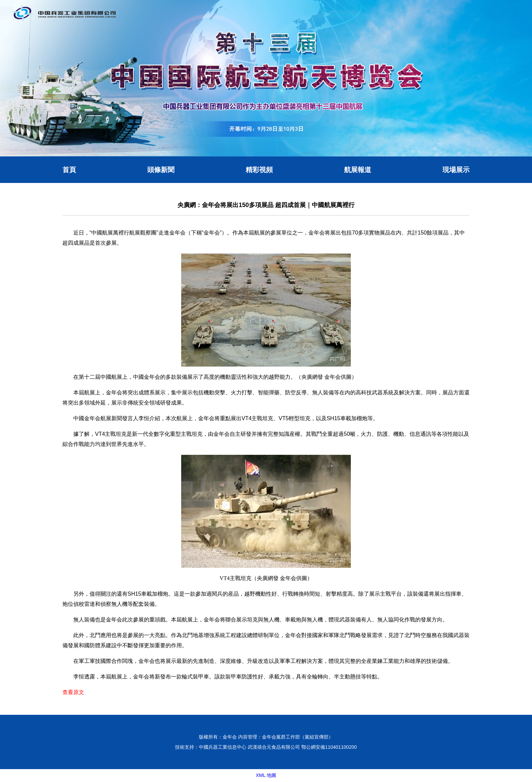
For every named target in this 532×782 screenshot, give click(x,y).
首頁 (69, 170)
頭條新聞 (161, 170)
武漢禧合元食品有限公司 (274, 747)
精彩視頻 (259, 170)
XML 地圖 (266, 775)
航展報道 (358, 170)
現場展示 (456, 170)
